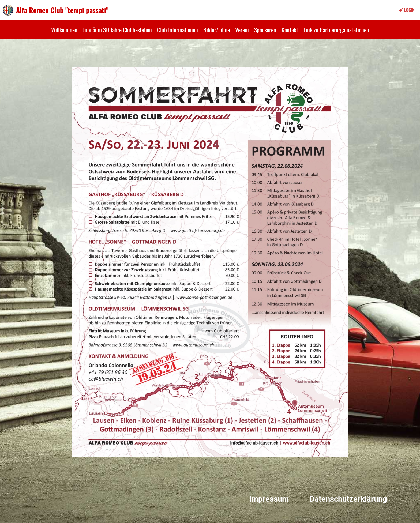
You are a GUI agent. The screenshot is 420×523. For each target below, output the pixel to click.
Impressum (269, 499)
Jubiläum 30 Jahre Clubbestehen (117, 30)
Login (406, 10)
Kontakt (290, 30)
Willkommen (64, 30)
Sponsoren (265, 30)
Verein (242, 30)
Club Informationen (178, 30)
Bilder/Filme (217, 30)
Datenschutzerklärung (348, 499)
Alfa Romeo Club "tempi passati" (62, 10)
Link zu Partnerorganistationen (336, 30)
